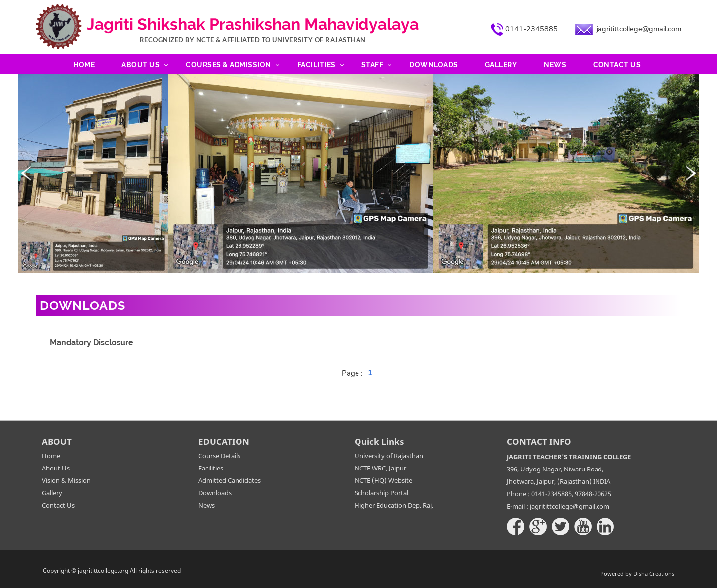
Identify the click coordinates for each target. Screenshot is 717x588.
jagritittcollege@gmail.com (639, 29)
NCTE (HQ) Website (383, 480)
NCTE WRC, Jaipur (380, 468)
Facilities (316, 65)
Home (84, 65)
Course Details (219, 456)
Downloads (434, 65)
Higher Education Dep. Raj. (394, 505)
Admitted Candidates (230, 480)
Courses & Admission (229, 65)
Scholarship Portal (381, 493)
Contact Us (617, 65)
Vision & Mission (66, 480)
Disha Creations (654, 573)
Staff (373, 65)
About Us (141, 65)
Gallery (501, 65)
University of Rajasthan (389, 456)
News (555, 65)
